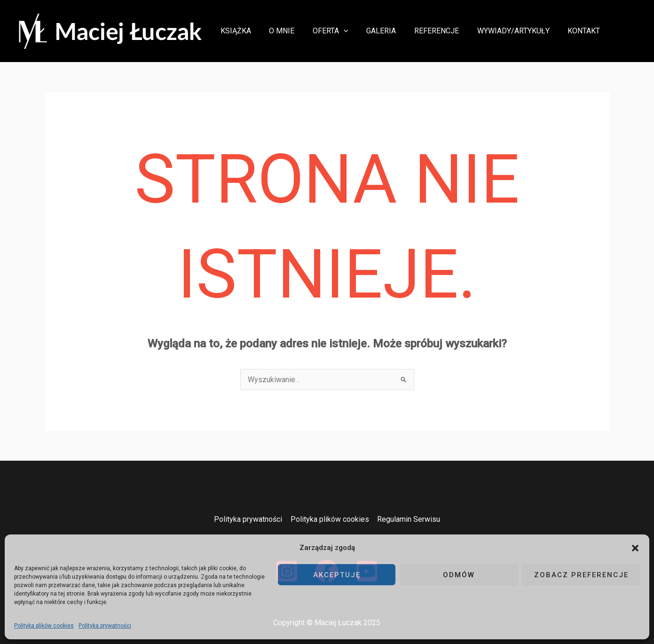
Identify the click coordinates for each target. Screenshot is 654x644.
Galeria (392, 31)
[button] (635, 548)
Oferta (345, 31)
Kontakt (586, 31)
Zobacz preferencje (581, 575)
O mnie (299, 31)
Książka (256, 31)
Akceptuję (337, 575)
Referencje (445, 31)
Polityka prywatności (105, 626)
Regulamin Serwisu (408, 519)
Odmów (459, 575)
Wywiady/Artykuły (518, 31)
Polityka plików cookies (44, 626)
